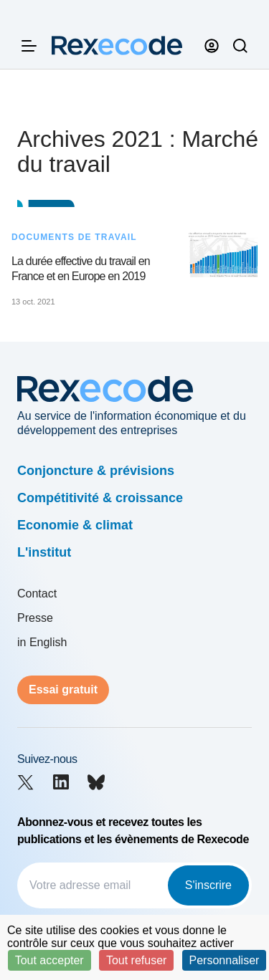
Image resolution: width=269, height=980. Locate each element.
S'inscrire (208, 885)
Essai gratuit (63, 690)
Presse (35, 618)
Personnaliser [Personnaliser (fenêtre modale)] (225, 960)
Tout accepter (49, 960)
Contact (37, 594)
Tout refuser (136, 960)
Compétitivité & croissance (100, 498)
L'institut (44, 552)
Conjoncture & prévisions (96, 471)
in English (42, 642)
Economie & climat (75, 525)
